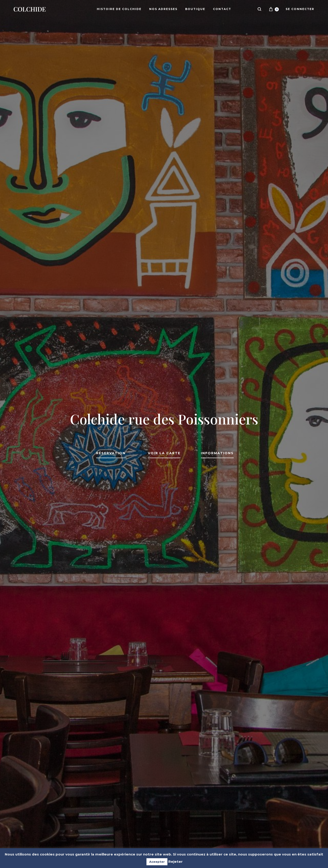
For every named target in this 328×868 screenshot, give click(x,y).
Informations (217, 453)
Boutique (195, 9)
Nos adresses (163, 9)
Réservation (111, 453)
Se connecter (300, 9)
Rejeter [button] (176, 862)
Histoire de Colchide (119, 9)
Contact (222, 9)
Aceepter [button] (157, 862)
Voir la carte (164, 453)
